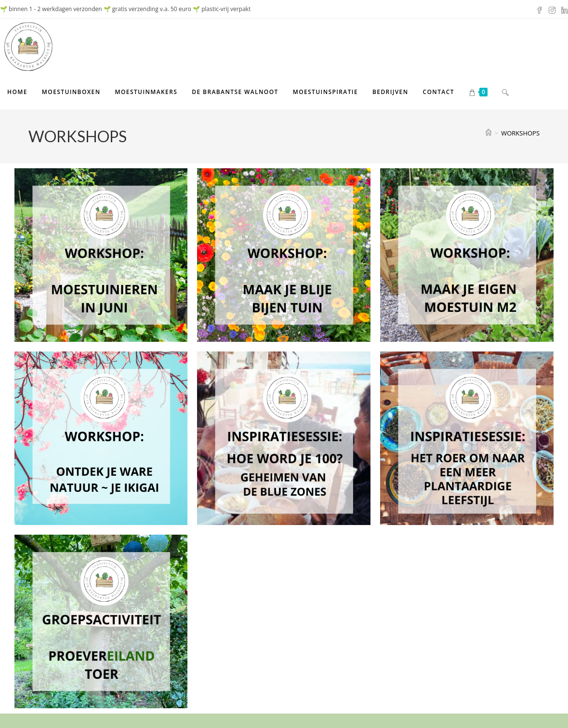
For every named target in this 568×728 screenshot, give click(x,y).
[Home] (489, 133)
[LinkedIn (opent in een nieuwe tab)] (563, 9)
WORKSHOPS (520, 133)
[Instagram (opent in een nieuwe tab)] (552, 9)
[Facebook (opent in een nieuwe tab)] (540, 9)
